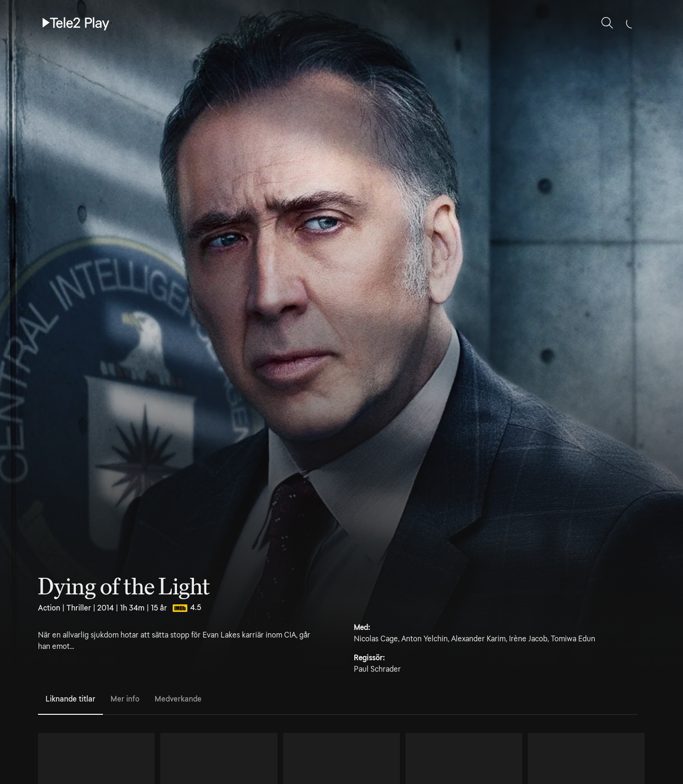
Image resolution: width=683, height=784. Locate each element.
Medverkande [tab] (178, 699)
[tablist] (338, 700)
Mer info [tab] (125, 699)
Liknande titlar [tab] (70, 699)
